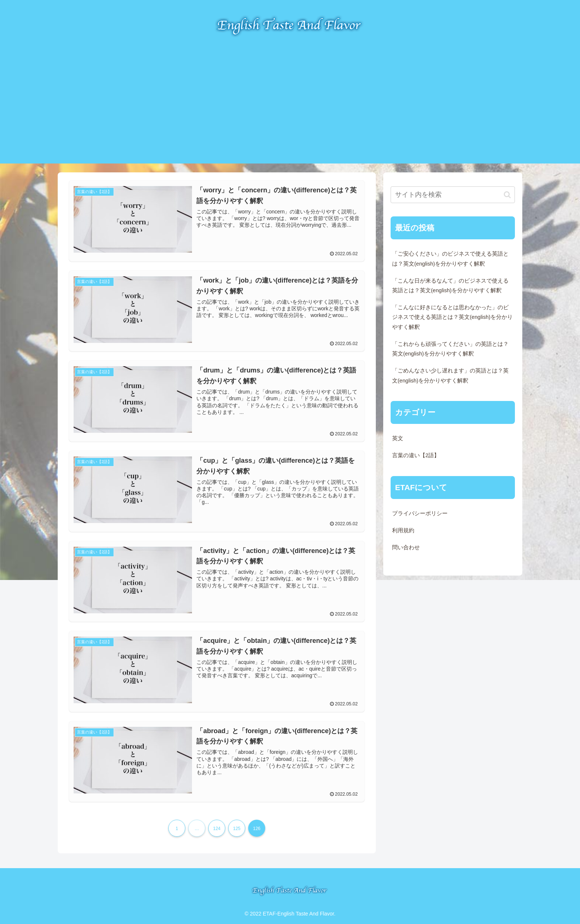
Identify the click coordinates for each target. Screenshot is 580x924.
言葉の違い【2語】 (416, 455)
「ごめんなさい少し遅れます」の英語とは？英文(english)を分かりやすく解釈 (450, 375)
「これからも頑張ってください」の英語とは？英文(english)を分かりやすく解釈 (450, 349)
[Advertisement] (290, 112)
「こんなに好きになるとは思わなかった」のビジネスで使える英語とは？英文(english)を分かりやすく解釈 (452, 317)
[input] (453, 195)
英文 (398, 438)
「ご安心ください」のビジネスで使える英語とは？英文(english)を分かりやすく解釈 (450, 259)
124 (217, 828)
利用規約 (403, 530)
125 (237, 828)
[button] (507, 195)
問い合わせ (406, 547)
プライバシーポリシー (420, 513)
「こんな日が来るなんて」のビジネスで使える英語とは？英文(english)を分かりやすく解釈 (450, 286)
